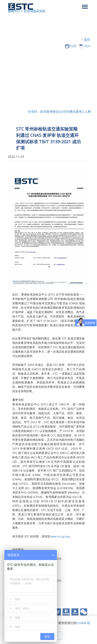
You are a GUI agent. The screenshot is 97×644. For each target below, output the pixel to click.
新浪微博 (46, 112)
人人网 (86, 112)
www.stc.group (60, 536)
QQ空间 (64, 112)
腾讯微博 (76, 112)
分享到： (34, 112)
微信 (55, 112)
